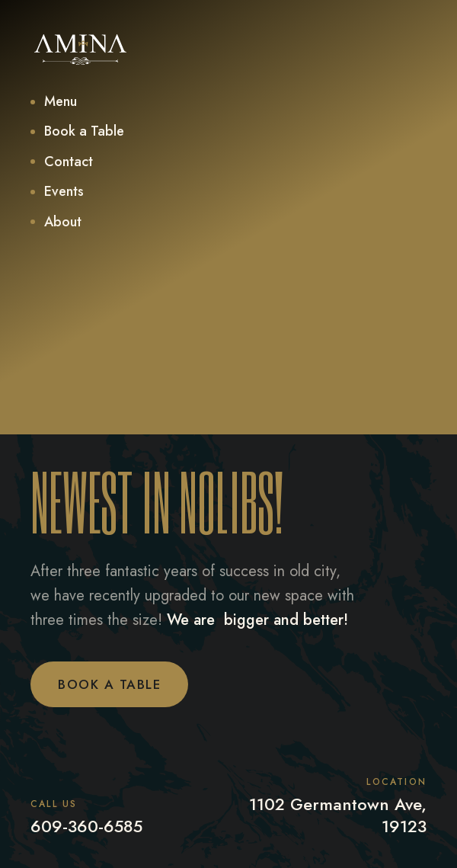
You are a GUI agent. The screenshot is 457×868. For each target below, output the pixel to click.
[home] (80, 50)
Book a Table (109, 684)
